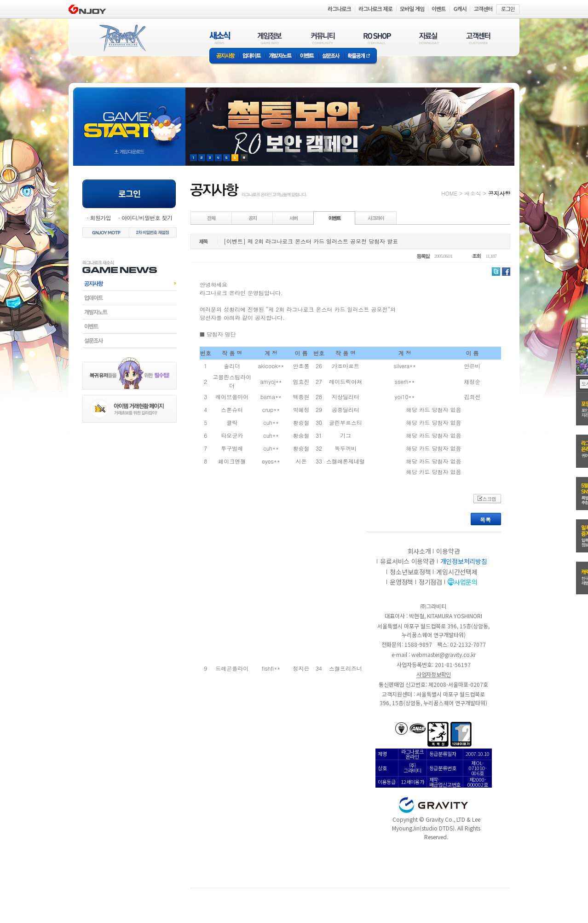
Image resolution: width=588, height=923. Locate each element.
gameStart (129, 118)
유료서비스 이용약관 (407, 561)
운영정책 (401, 582)
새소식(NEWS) (220, 38)
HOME (449, 193)
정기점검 (430, 582)
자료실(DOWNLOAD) (428, 38)
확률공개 (360, 56)
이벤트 (307, 56)
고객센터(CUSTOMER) (478, 38)
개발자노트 (280, 56)
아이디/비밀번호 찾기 (147, 218)
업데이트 (252, 56)
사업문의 (466, 582)
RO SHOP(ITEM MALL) (377, 38)
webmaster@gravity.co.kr (444, 654)
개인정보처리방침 (464, 561)
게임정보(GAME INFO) (270, 38)
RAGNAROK (122, 38)
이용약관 (448, 551)
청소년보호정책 (410, 572)
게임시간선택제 (457, 572)
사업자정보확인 (434, 674)
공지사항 (224, 56)
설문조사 (331, 56)
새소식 (473, 193)
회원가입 (100, 218)
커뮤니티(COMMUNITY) (323, 38)
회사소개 (419, 551)
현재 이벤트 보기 (244, 158)
